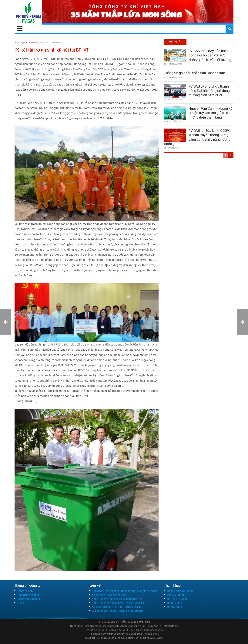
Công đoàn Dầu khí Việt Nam (109, 595)
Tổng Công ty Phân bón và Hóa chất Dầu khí (118, 603)
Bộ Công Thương (177, 599)
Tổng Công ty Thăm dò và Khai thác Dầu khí (118, 599)
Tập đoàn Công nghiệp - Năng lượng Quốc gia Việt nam (125, 591)
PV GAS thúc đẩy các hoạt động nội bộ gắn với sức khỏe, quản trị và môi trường (210, 55)
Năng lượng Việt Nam (180, 591)
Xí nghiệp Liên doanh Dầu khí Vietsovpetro (117, 611)
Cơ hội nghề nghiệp (29, 599)
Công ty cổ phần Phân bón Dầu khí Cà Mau (117, 607)
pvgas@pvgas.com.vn (152, 630)
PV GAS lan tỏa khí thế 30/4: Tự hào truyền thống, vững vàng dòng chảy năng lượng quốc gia (197, 137)
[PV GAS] (28, 12)
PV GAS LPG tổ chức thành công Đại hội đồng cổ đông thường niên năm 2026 (209, 90)
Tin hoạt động (32, 42)
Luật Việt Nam (175, 595)
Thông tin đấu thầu (28, 595)
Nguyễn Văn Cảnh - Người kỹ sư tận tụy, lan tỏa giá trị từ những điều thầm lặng (210, 112)
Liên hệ (22, 603)
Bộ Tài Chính (174, 603)
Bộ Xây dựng (174, 607)
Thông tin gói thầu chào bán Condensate (195, 72)
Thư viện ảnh (25, 591)
